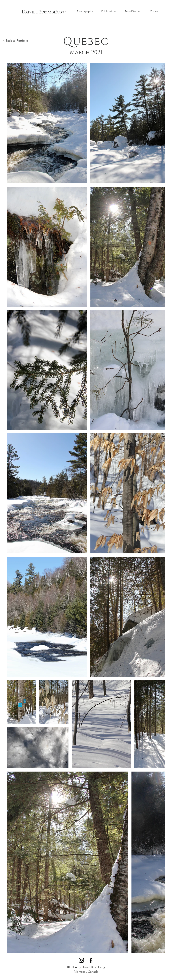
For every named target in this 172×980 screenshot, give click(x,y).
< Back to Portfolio (15, 41)
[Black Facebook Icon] (91, 960)
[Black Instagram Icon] (81, 960)
